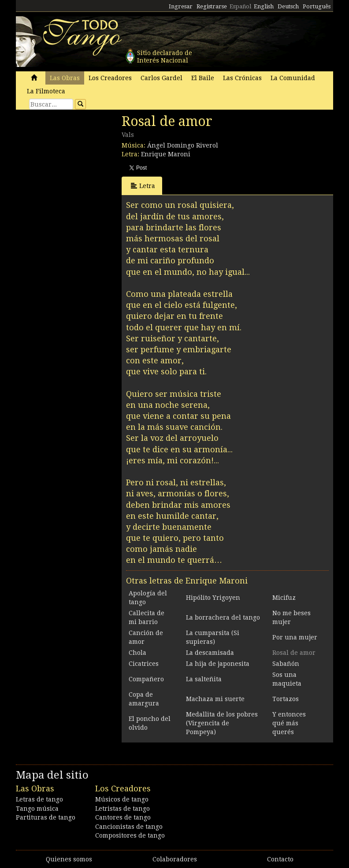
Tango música (37, 809)
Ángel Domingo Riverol (183, 145)
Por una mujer (295, 637)
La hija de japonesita (218, 664)
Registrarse (212, 6)
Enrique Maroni (166, 154)
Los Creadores (110, 78)
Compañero (146, 679)
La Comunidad (293, 78)
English (264, 6)
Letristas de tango (123, 809)
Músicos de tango (122, 799)
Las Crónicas (242, 78)
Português (317, 6)
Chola (137, 653)
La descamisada (210, 653)
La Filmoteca (46, 91)
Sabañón (286, 664)
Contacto (280, 859)
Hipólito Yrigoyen (213, 598)
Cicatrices (144, 664)
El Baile (203, 78)
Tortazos (286, 699)
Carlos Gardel (162, 78)
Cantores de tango (123, 817)
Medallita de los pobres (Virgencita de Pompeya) (222, 723)
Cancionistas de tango (129, 827)
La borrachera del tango (223, 617)
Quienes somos (69, 859)
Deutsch (288, 6)
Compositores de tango (130, 835)
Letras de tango (39, 799)
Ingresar (181, 6)
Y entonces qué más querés (289, 723)
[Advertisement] (82, 174)
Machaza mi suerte (215, 699)
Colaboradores (175, 859)
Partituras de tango (46, 817)
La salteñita (204, 679)
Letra (143, 186)
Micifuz (284, 598)
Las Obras (65, 78)
